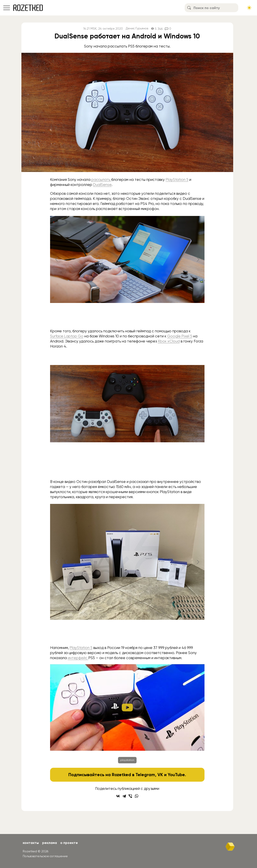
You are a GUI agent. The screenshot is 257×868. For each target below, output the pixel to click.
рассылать (101, 180)
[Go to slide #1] (116, 317)
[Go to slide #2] (139, 317)
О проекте (70, 843)
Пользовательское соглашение (46, 856)
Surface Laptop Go (67, 336)
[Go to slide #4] (150, 634)
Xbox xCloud (169, 341)
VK (160, 775)
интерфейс (78, 658)
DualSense (102, 185)
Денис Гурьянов (137, 29)
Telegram (145, 775)
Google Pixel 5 (180, 336)
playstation (127, 760)
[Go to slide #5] (173, 634)
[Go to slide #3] (150, 467)
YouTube (176, 775)
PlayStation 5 (178, 180)
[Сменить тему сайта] (249, 8)
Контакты (31, 843)
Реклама (50, 843)
